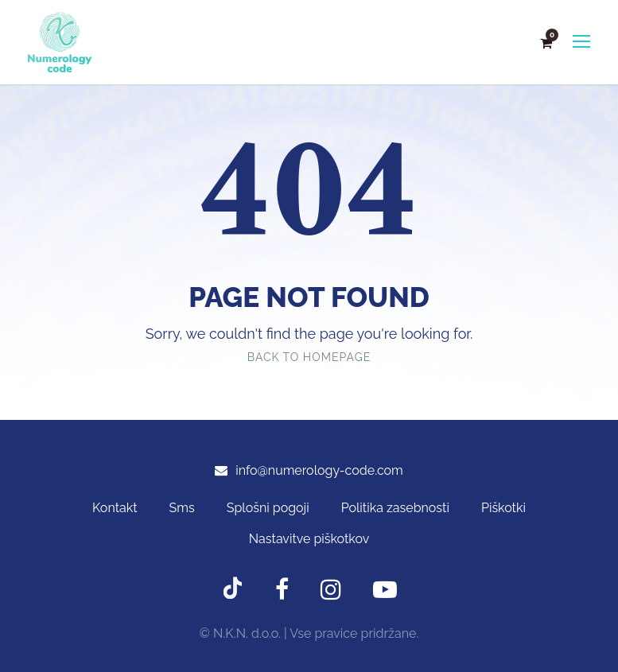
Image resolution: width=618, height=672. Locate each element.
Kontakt (115, 508)
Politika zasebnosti (395, 508)
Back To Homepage (309, 357)
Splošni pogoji (268, 508)
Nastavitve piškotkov (309, 539)
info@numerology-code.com (319, 470)
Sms (182, 508)
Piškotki (503, 508)
